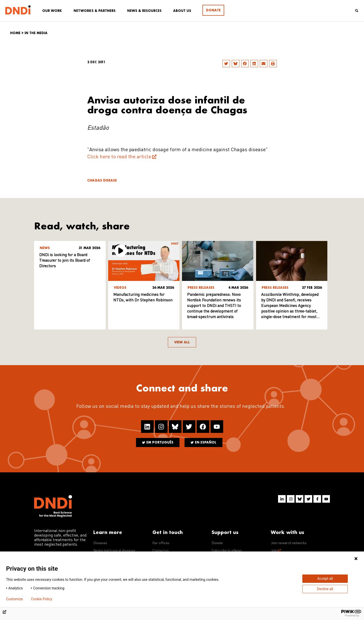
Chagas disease (102, 180)
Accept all (325, 579)
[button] (226, 64)
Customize (14, 599)
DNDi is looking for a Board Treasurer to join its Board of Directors (64, 261)
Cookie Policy (41, 599)
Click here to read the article (119, 157)
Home (15, 33)
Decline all (325, 589)
